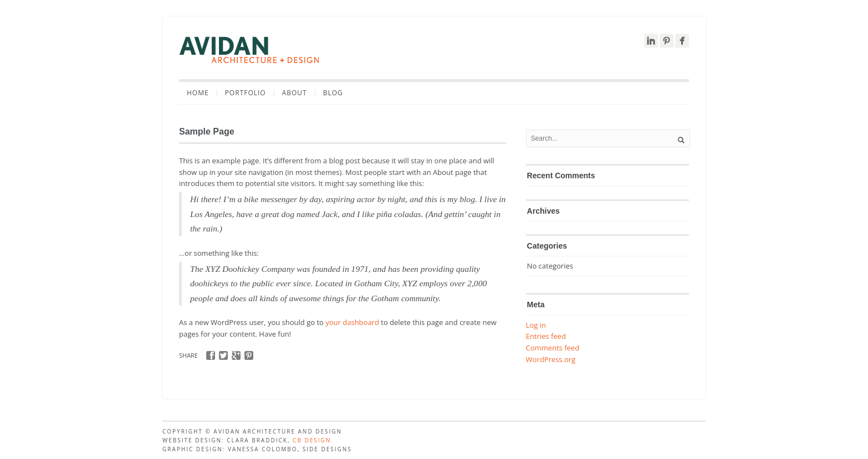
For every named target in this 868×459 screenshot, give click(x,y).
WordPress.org (551, 359)
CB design (312, 440)
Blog (333, 93)
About (295, 93)
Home (198, 93)
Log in (536, 325)
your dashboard (352, 322)
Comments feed (553, 348)
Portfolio (246, 93)
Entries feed (546, 336)
